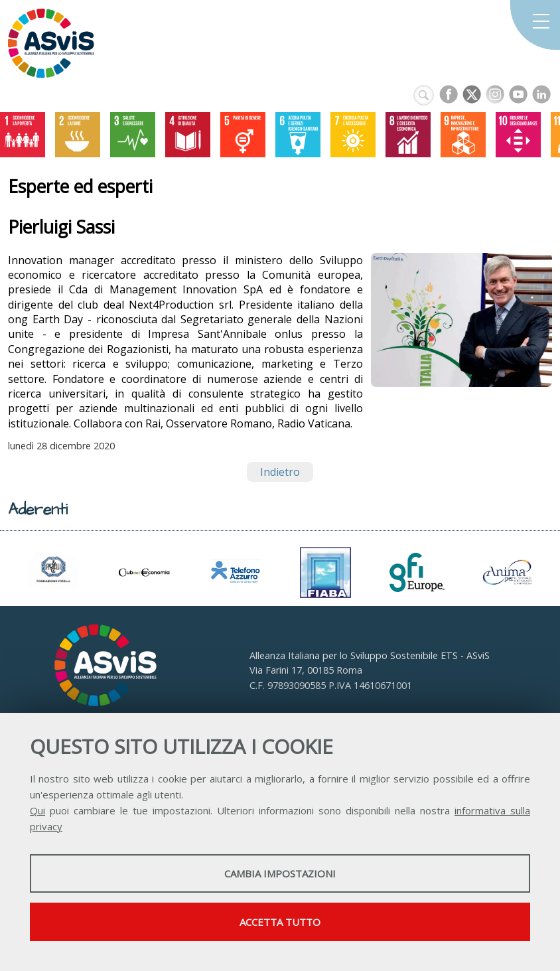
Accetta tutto (280, 922)
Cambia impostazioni (280, 873)
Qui (37, 810)
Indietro (280, 472)
